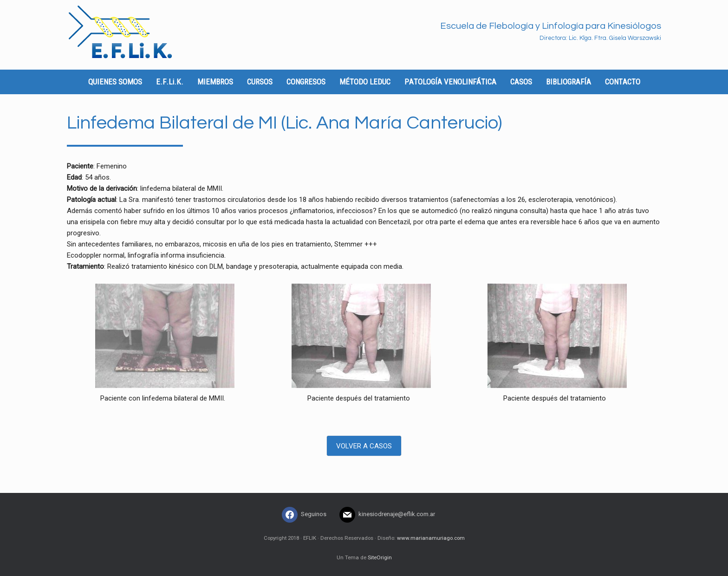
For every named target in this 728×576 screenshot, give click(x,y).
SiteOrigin (380, 557)
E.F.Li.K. (170, 82)
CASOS (521, 82)
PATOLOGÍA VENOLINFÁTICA (450, 82)
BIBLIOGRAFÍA (569, 82)
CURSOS (260, 82)
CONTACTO (623, 82)
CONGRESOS (306, 82)
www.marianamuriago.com (431, 538)
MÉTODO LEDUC (365, 82)
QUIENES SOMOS (115, 82)
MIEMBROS (215, 82)
